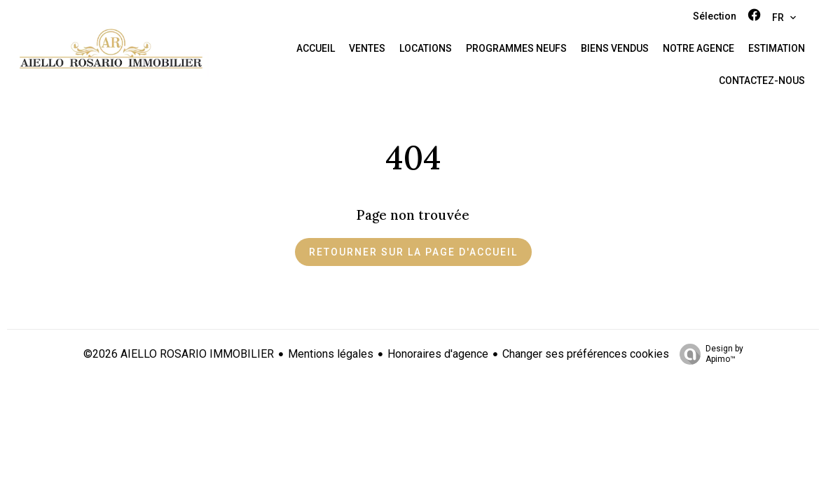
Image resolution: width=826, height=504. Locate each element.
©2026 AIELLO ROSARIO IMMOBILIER (179, 354)
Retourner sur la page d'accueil (413, 252)
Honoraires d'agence (438, 354)
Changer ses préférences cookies (586, 354)
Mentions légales (331, 354)
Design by (708, 354)
